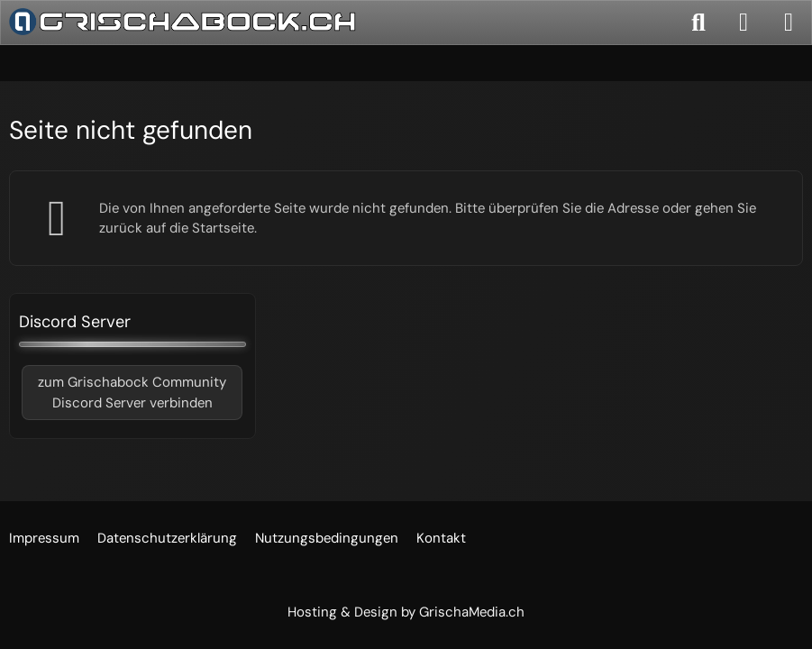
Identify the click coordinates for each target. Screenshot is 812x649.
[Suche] (698, 23)
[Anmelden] (744, 23)
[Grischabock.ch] (182, 22)
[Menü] (789, 23)
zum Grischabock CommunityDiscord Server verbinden (132, 392)
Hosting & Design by (406, 612)
